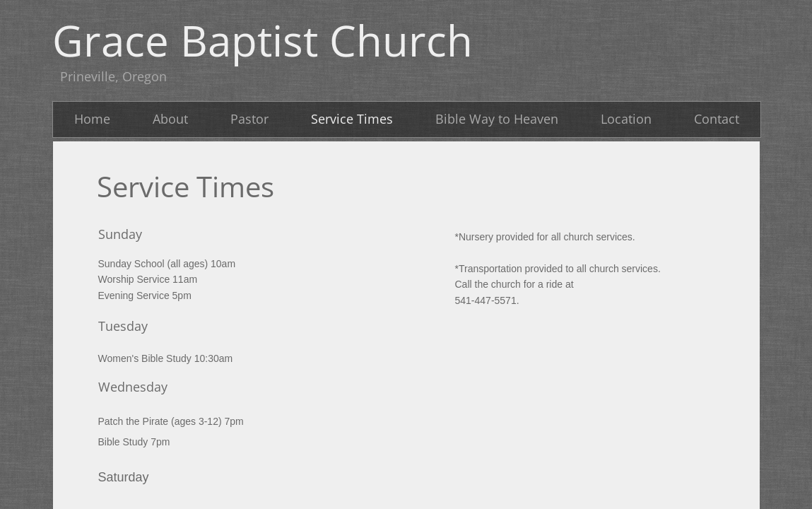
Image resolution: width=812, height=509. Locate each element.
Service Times (352, 119)
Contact (717, 119)
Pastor (249, 119)
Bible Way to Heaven (497, 119)
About (170, 119)
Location (626, 119)
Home (92, 119)
